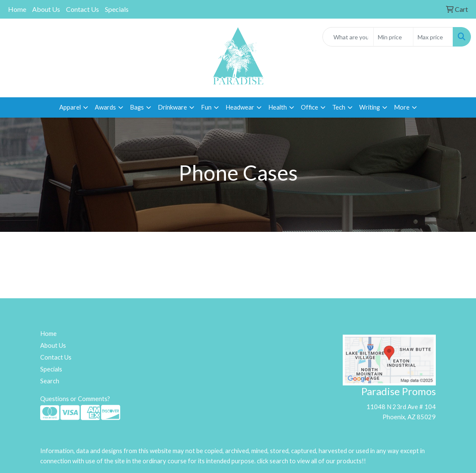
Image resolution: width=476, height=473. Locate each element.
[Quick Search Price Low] (393, 37)
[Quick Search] (348, 37)
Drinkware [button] (172, 107)
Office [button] (310, 107)
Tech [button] (339, 107)
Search (50, 381)
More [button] (402, 107)
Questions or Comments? (75, 399)
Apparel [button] (70, 107)
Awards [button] (105, 107)
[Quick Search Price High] (433, 37)
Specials (117, 9)
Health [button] (278, 107)
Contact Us (83, 9)
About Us (46, 9)
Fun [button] (206, 107)
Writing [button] (370, 107)
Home (17, 9)
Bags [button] (137, 107)
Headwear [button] (240, 107)
